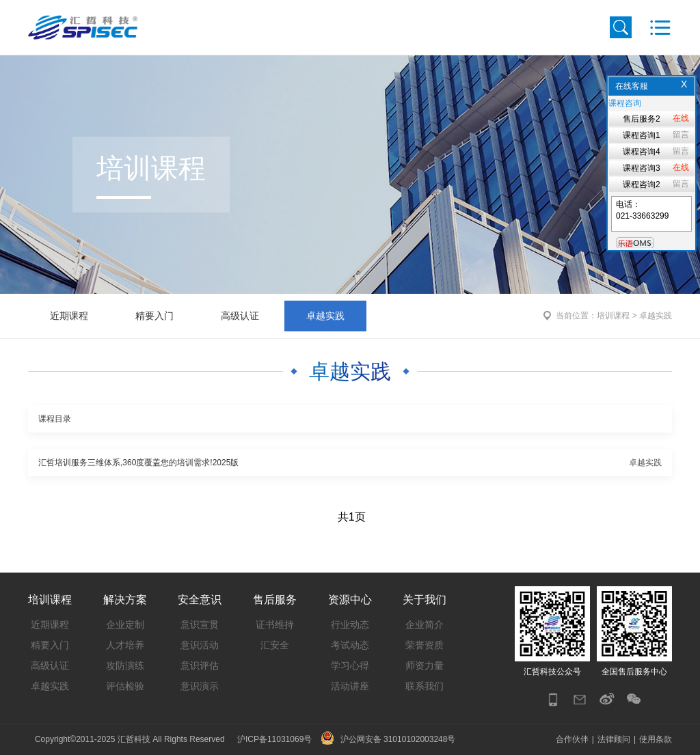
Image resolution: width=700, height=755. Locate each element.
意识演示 (200, 686)
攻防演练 (125, 665)
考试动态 (350, 645)
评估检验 (125, 686)
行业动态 (350, 624)
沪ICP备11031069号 (274, 739)
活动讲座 (350, 686)
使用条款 (656, 739)
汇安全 (275, 645)
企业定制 (125, 624)
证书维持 (275, 624)
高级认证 (240, 316)
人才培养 (125, 645)
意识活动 (200, 645)
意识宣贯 (200, 624)
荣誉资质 (425, 645)
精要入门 (154, 316)
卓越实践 (325, 316)
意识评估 (200, 665)
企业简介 (425, 624)
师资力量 (425, 665)
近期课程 (69, 316)
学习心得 (350, 665)
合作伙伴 (572, 739)
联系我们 (425, 686)
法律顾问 (614, 739)
